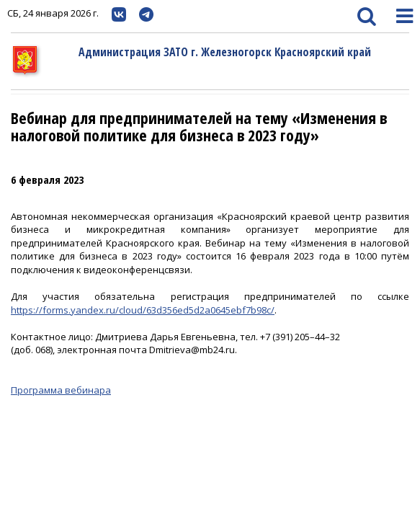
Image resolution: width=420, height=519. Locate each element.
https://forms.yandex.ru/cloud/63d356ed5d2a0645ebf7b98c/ (143, 310)
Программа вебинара (61, 390)
